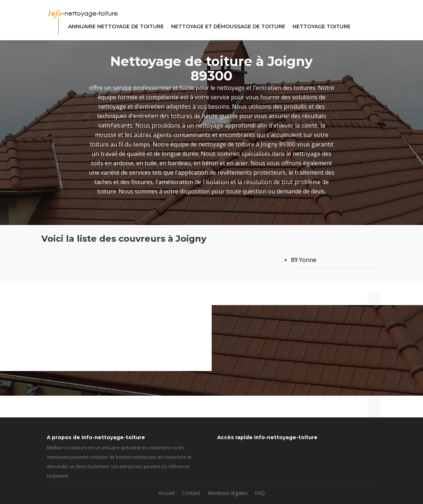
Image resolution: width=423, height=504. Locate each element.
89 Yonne (304, 260)
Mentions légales (228, 493)
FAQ (260, 493)
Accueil (167, 493)
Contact (191, 493)
